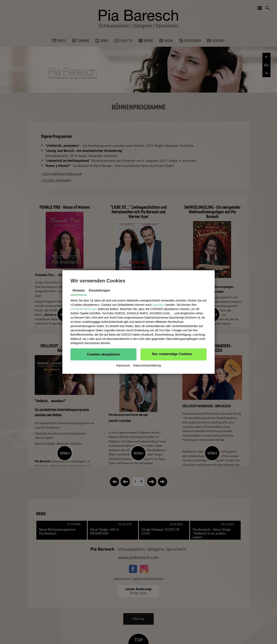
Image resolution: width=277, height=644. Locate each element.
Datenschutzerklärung (147, 365)
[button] (103, 354)
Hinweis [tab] (79, 290)
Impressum (123, 365)
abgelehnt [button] (159, 305)
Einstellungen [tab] (99, 290)
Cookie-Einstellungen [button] (84, 309)
